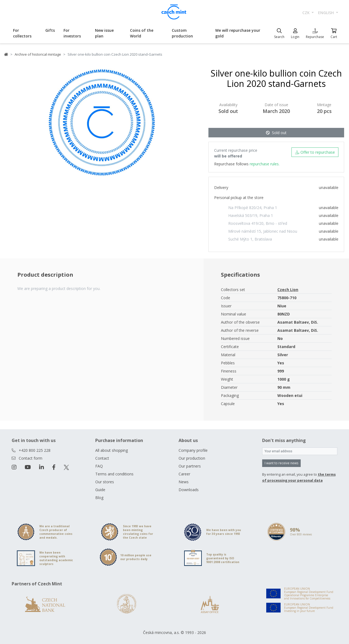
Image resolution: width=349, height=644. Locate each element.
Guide (100, 490)
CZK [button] (307, 13)
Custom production (182, 33)
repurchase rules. (265, 164)
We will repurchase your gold (238, 33)
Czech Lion (288, 290)
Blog (99, 498)
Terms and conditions (114, 474)
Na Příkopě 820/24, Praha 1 (253, 208)
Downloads (189, 490)
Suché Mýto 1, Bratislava (250, 239)
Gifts (50, 30)
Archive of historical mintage (38, 54)
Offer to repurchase (315, 152)
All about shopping (112, 450)
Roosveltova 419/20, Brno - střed (258, 223)
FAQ (99, 466)
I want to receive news (281, 463)
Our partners (190, 466)
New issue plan (104, 33)
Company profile (193, 450)
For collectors (22, 33)
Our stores (105, 482)
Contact (102, 458)
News (184, 482)
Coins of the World (142, 33)
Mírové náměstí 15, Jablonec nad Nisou (263, 231)
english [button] (326, 13)
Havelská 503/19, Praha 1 (251, 215)
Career (184, 474)
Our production (192, 458)
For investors (72, 33)
